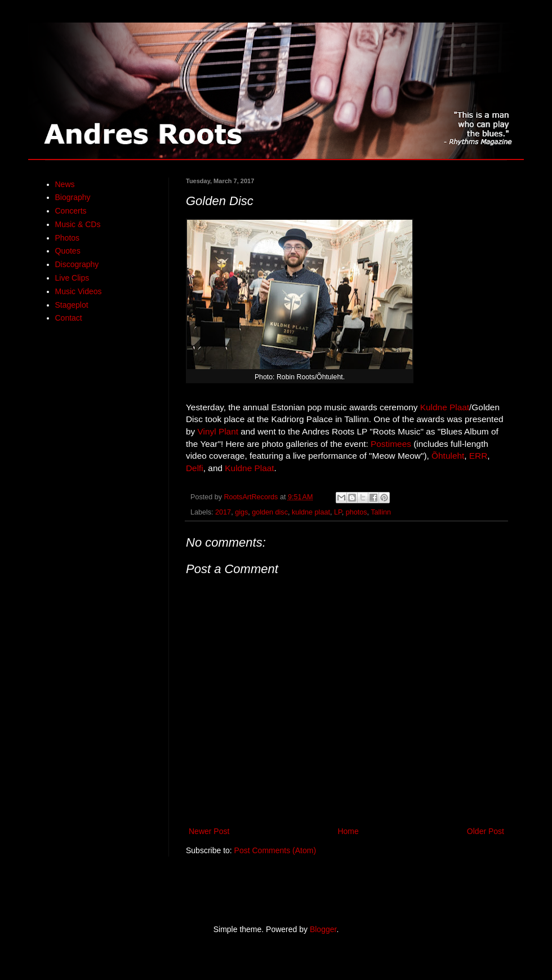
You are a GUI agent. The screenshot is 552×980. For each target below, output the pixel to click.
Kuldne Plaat (445, 407)
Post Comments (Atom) (275, 850)
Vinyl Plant (218, 431)
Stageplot (72, 305)
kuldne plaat (311, 512)
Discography (77, 264)
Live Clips (72, 278)
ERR (478, 456)
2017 (223, 512)
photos (357, 512)
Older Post (486, 831)
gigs (241, 512)
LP (338, 512)
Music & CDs (78, 224)
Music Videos (79, 291)
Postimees (391, 444)
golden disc (270, 512)
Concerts (71, 211)
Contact (69, 318)
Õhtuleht (448, 456)
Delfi (195, 468)
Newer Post (209, 831)
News (65, 184)
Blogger (323, 929)
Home (348, 831)
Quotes (68, 251)
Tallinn (381, 512)
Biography (73, 197)
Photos (68, 238)
